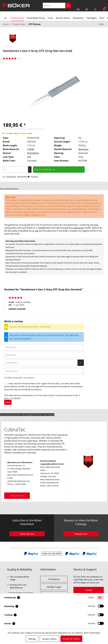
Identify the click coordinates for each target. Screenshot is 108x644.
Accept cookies (49, 639)
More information (92, 633)
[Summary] (44, 355)
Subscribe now (27, 534)
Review (33, 177)
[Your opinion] (44, 371)
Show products (17, 496)
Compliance (54, 579)
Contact (89, 590)
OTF (29, 157)
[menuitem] (87, 9)
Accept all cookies (71, 639)
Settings (32, 639)
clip (37, 231)
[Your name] (44, 347)
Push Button (33, 153)
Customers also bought (22, 415)
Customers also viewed (44, 415)
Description (5, 189)
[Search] (68, 6)
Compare (9, 177)
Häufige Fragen (54, 587)
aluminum (79, 228)
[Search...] (57, 6)
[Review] (44, 363)
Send (8, 402)
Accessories (5, 415)
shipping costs (23, 129)
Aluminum (83, 149)
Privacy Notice (29, 383)
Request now (81, 534)
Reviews (17, 189)
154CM (31, 149)
